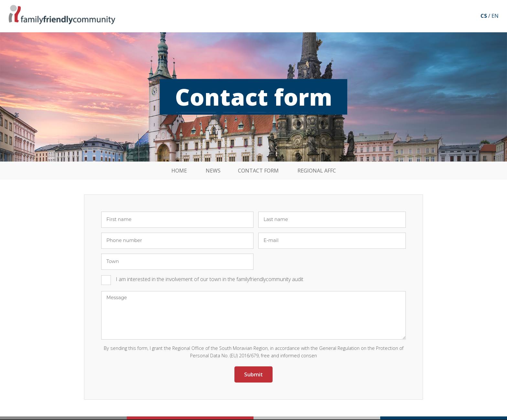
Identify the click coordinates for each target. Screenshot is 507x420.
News (213, 171)
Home (179, 171)
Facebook (468, 16)
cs (484, 16)
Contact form (258, 171)
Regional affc (317, 171)
